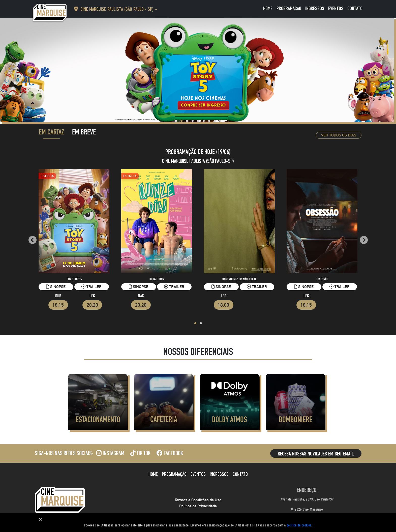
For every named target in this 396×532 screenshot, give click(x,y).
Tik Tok (140, 454)
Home (268, 9)
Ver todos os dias (339, 135)
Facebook (170, 454)
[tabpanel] (198, 238)
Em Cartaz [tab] (51, 133)
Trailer (92, 287)
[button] (176, 121)
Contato (355, 9)
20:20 (92, 305)
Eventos (336, 9)
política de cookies (299, 525)
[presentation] (10, 68)
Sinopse (56, 287)
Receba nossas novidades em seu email (316, 454)
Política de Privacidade (198, 506)
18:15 (58, 305)
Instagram (110, 454)
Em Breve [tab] (84, 133)
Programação (289, 9)
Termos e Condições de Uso (198, 500)
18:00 (223, 305)
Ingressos (315, 9)
